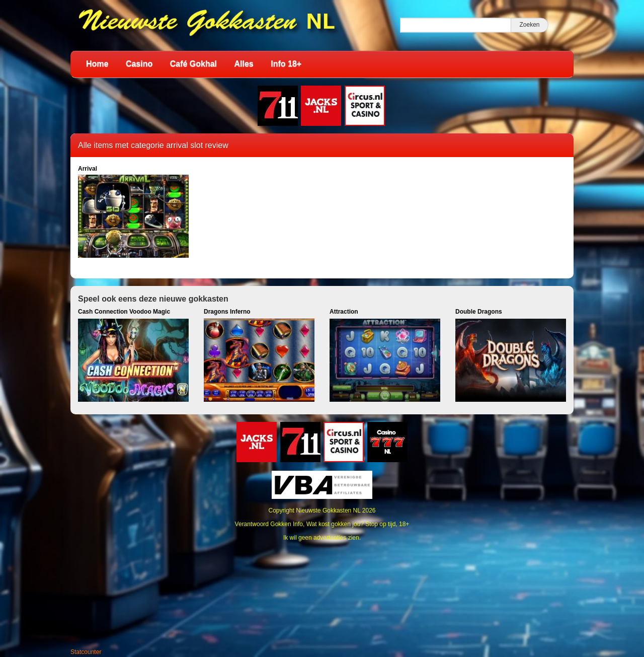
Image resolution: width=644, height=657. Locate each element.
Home (97, 64)
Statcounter (86, 652)
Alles (244, 64)
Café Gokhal (193, 64)
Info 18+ (286, 64)
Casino (139, 64)
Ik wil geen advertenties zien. (322, 538)
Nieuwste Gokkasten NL (328, 510)
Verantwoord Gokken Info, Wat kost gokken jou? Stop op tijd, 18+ (322, 524)
